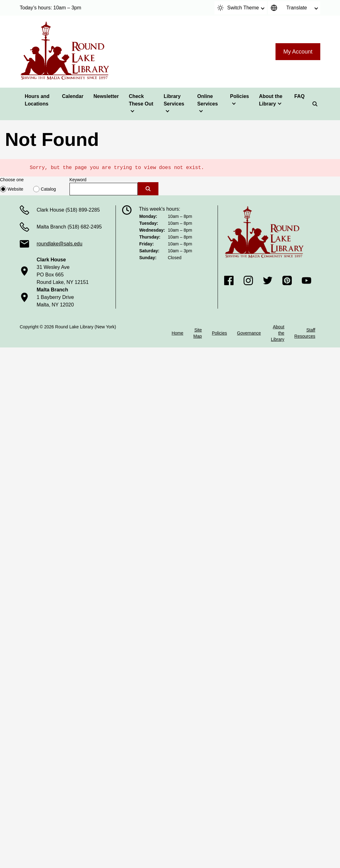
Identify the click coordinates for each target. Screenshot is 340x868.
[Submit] (148, 189)
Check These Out (141, 100)
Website (15, 189)
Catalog (48, 189)
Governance (249, 333)
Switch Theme (238, 8)
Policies (240, 96)
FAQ (299, 96)
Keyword (78, 180)
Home (177, 333)
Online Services (208, 100)
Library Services (174, 100)
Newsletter (106, 96)
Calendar (73, 96)
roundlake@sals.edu (59, 244)
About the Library (271, 100)
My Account (298, 52)
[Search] (315, 104)
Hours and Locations (37, 100)
